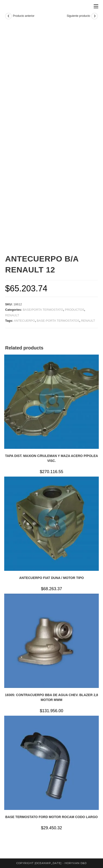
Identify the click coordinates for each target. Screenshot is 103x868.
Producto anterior (24, 16)
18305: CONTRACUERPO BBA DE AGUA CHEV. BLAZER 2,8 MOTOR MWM (51, 697)
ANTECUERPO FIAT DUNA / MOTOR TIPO (51, 578)
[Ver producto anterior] (8, 16)
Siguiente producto (78, 16)
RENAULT (12, 315)
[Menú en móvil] (96, 6)
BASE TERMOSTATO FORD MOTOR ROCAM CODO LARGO (52, 817)
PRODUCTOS (75, 310)
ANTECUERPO (24, 321)
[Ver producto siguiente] (95, 16)
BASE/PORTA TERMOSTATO (43, 310)
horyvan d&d (76, 863)
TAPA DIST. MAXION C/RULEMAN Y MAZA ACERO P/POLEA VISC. (51, 458)
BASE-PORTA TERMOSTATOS (58, 321)
